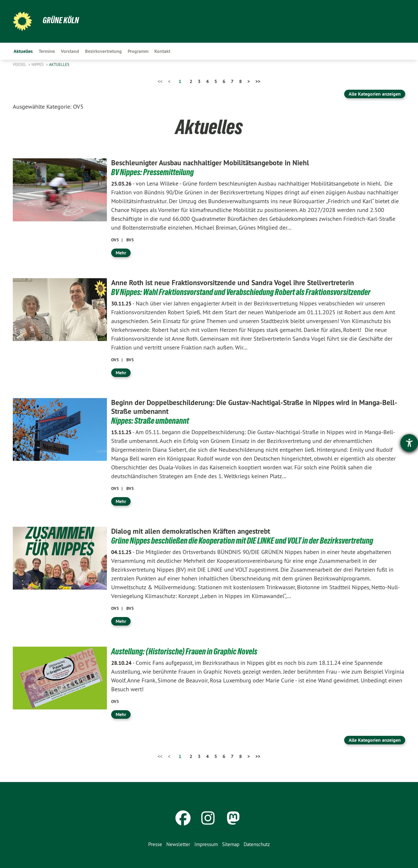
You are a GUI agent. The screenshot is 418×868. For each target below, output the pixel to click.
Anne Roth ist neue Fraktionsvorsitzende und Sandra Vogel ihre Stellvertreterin (237, 282)
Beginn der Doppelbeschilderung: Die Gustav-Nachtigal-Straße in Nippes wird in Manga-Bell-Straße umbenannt (252, 407)
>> (258, 81)
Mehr (121, 252)
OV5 (115, 240)
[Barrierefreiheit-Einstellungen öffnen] (409, 443)
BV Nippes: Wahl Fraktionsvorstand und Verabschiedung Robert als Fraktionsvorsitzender (241, 292)
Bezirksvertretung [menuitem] (103, 51)
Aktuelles (59, 64)
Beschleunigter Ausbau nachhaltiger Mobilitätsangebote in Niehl (214, 163)
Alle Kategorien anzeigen (375, 94)
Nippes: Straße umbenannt (150, 421)
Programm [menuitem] (138, 51)
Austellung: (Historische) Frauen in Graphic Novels (184, 651)
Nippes (38, 64)
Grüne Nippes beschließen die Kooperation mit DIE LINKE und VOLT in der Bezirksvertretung (242, 540)
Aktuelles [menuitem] (23, 51)
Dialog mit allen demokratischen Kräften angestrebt (194, 531)
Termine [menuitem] (47, 51)
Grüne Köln (61, 20)
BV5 (130, 240)
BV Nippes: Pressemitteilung (152, 172)
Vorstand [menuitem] (70, 51)
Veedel (20, 64)
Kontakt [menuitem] (162, 51)
